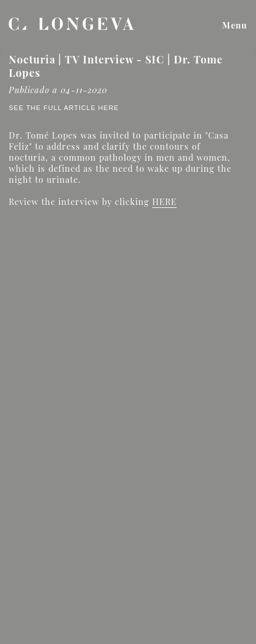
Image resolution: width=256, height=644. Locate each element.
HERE (164, 201)
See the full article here (64, 108)
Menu (235, 25)
